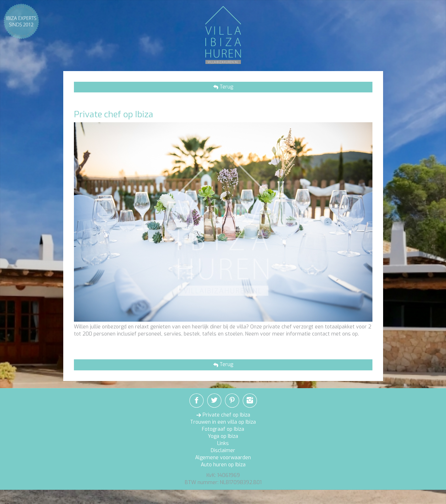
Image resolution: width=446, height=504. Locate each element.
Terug (226, 87)
